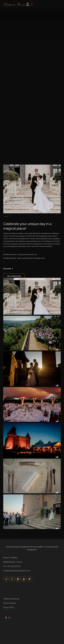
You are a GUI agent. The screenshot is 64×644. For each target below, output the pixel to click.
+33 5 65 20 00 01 (13, 566)
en (9, 618)
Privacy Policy (9, 607)
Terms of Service (10, 603)
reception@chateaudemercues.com (17, 571)
